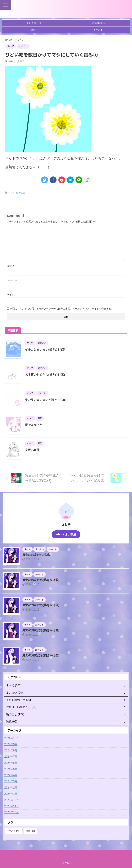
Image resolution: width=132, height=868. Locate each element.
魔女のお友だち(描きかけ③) (42, 630)
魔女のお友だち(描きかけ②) (42, 655)
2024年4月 (11, 775)
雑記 (34, 30)
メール (12, 280)
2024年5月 (11, 769)
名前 (11, 266)
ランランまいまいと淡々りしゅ (47, 400)
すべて (11, 193)
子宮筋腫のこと (98, 23)
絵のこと (21, 193)
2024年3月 (11, 781)
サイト (10, 294)
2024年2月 (11, 788)
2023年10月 (12, 812)
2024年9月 (11, 744)
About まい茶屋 (66, 534)
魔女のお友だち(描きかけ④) (42, 605)
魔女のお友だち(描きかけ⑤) (42, 580)
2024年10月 (12, 738)
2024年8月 (11, 750)
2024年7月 (11, 757)
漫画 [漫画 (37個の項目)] (30, 831)
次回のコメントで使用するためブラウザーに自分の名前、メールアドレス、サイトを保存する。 (62, 309)
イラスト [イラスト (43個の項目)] (13, 831)
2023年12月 (12, 800)
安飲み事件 (33, 450)
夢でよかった (34, 425)
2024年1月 (11, 794)
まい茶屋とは (34, 23)
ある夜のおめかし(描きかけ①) (46, 375)
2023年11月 (12, 806)
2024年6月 (11, 763)
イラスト (98, 30)
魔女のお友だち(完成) (37, 555)
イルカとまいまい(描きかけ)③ (46, 349)
